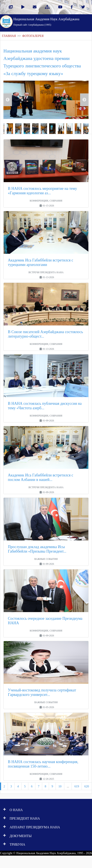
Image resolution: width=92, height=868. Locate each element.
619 (77, 786)
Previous (8, 100)
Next (84, 100)
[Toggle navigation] (83, 21)
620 (87, 786)
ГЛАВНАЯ (9, 36)
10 (60, 786)
